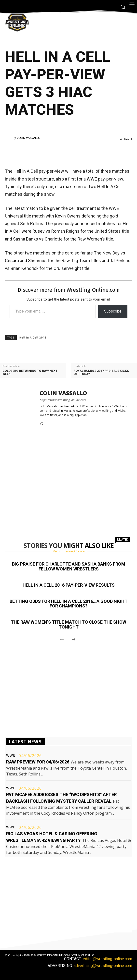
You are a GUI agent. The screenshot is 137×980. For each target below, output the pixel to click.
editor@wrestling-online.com (107, 959)
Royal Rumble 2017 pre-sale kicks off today (101, 373)
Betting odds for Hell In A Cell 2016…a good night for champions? (68, 604)
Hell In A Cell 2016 (33, 338)
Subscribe (113, 311)
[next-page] (73, 640)
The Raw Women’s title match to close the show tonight (68, 624)
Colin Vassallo (29, 138)
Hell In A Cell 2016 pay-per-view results (69, 585)
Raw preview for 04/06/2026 (38, 762)
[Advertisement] (68, 154)
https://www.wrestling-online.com (63, 400)
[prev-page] (62, 640)
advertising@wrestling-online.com (103, 966)
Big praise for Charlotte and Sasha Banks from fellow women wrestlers (69, 566)
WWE (11, 755)
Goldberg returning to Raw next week (30, 373)
